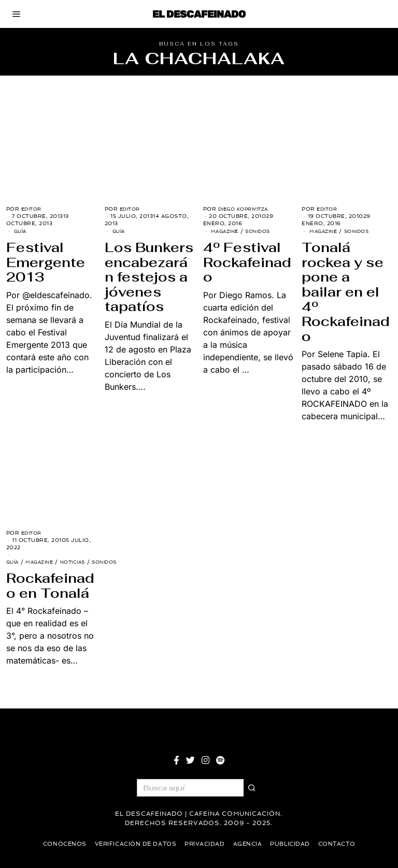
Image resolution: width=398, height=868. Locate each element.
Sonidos (263, 231)
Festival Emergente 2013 (46, 262)
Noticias (80, 562)
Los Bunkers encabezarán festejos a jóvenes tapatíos (149, 277)
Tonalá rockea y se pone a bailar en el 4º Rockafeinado (346, 292)
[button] (252, 788)
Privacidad (205, 844)
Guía (21, 231)
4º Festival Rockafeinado (247, 262)
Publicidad (295, 844)
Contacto (343, 844)
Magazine (226, 231)
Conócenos (58, 844)
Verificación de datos (132, 844)
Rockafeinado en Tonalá (50, 586)
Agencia (250, 844)
